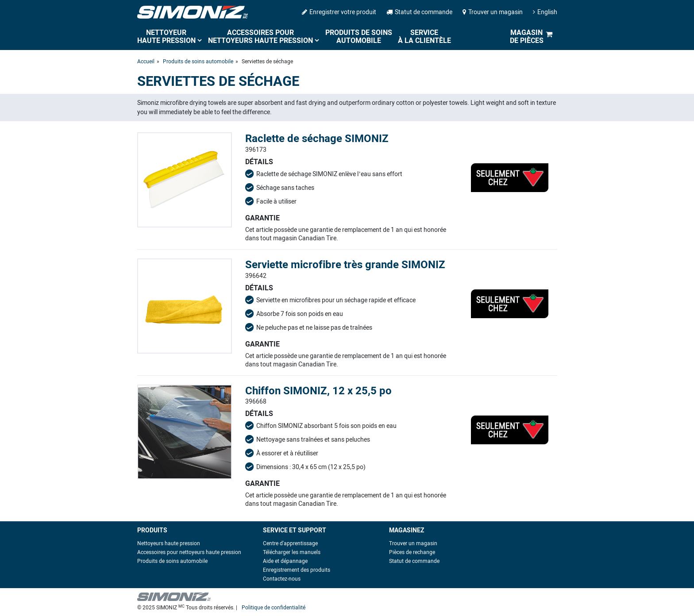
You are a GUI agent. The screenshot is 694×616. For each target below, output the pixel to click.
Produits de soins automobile (359, 37)
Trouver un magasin (493, 12)
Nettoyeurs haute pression (169, 543)
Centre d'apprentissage (290, 543)
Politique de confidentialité (274, 608)
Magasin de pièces (527, 37)
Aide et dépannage (285, 561)
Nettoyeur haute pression (166, 37)
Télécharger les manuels (292, 552)
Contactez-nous (282, 579)
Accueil (146, 62)
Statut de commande (419, 12)
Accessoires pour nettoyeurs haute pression (260, 37)
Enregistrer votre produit (339, 12)
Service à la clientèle (424, 37)
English (545, 12)
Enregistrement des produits (297, 570)
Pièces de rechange (412, 552)
